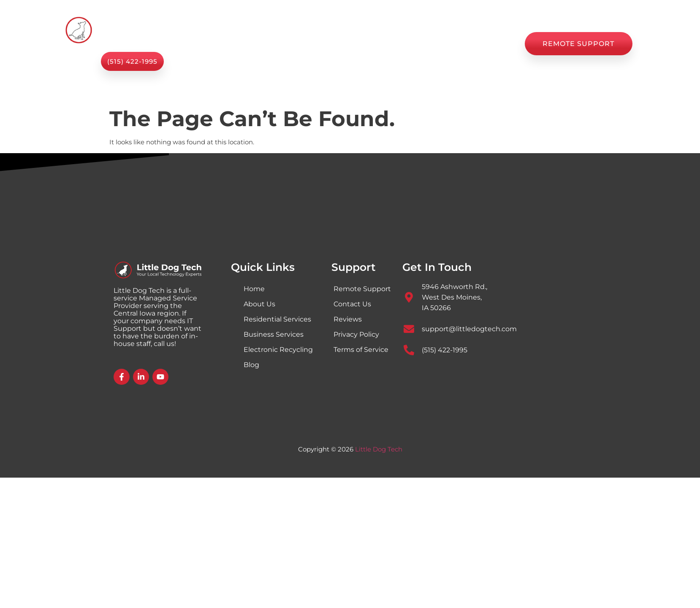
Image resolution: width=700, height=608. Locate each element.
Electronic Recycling (278, 350)
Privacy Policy (356, 334)
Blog (401, 44)
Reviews (440, 44)
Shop (368, 44)
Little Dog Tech (379, 449)
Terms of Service (361, 350)
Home (225, 44)
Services (273, 44)
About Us (326, 44)
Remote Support (362, 289)
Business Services (274, 334)
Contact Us (491, 44)
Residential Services (277, 319)
